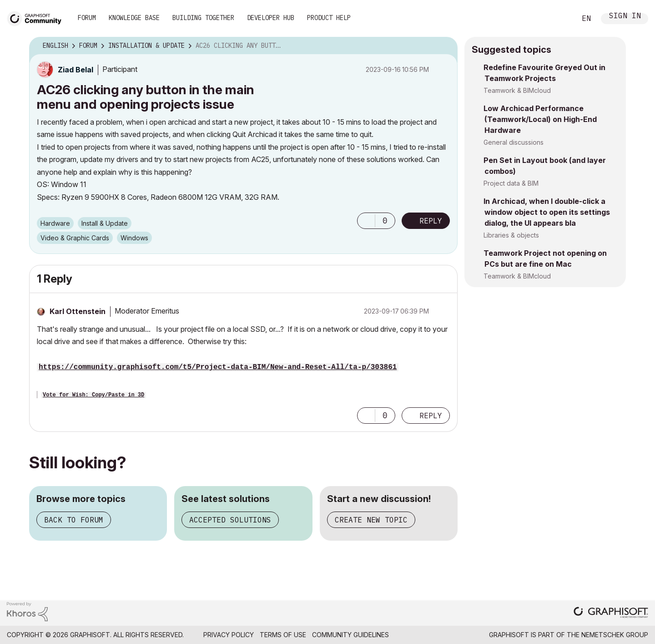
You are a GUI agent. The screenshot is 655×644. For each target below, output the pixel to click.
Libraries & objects (511, 235)
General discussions (514, 142)
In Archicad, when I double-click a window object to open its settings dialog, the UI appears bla (547, 212)
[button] (366, 221)
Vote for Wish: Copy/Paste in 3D (93, 395)
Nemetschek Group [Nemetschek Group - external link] (615, 635)
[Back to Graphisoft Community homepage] (37, 18)
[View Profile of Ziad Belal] (76, 70)
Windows (134, 238)
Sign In (625, 17)
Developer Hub (271, 18)
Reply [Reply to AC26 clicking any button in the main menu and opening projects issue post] (431, 221)
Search (559, 19)
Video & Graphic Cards (75, 238)
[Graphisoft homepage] (611, 613)
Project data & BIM (511, 183)
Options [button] (445, 46)
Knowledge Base (134, 18)
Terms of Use (283, 635)
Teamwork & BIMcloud (517, 90)
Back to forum (74, 520)
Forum (87, 18)
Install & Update (105, 223)
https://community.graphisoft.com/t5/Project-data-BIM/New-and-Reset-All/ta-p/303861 (218, 367)
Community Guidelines (350, 635)
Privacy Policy (229, 635)
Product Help (329, 18)
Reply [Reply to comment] (431, 416)
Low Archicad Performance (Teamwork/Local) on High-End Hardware (540, 119)
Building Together (203, 18)
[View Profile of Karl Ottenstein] (78, 311)
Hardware (55, 223)
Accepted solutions (230, 520)
